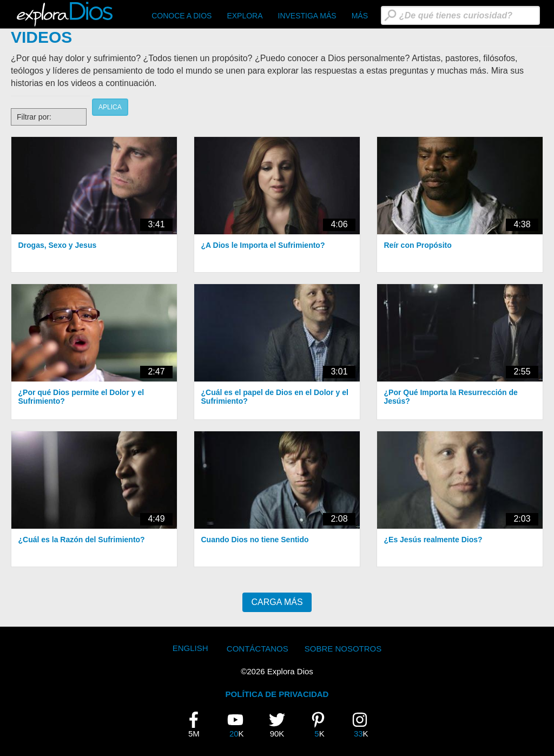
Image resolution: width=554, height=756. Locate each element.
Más (360, 16)
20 (240, 725)
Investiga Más (307, 16)
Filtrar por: (34, 117)
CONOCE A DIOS (182, 16)
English (190, 648)
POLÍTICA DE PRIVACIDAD (277, 694)
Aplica (110, 107)
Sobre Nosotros (343, 649)
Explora (245, 16)
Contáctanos (258, 649)
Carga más (277, 602)
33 (364, 725)
